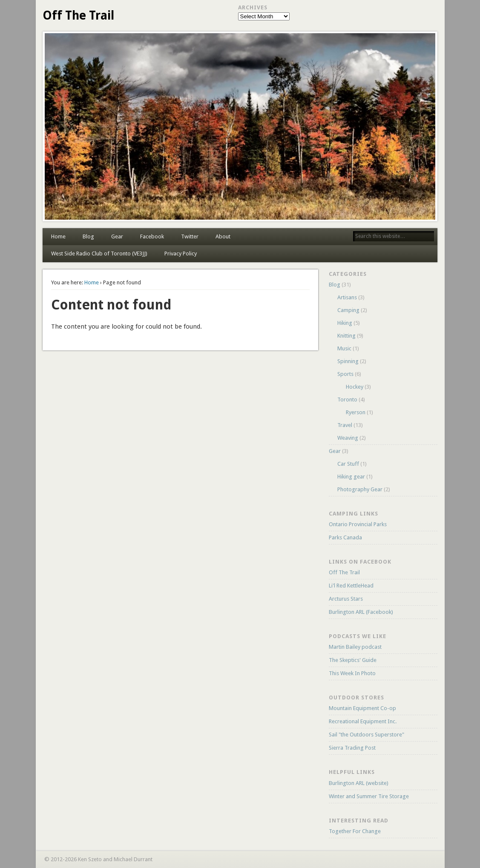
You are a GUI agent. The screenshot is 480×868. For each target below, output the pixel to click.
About (223, 236)
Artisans (347, 297)
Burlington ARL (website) (359, 783)
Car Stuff (348, 464)
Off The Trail (78, 16)
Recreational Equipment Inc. (363, 721)
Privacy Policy (181, 254)
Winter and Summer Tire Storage (369, 796)
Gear (117, 236)
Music (344, 348)
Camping (348, 310)
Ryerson (356, 412)
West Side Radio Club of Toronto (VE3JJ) (99, 254)
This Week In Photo (352, 673)
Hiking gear (351, 477)
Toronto (347, 400)
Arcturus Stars (346, 599)
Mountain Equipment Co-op (362, 708)
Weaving (348, 438)
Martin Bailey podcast (355, 647)
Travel (345, 425)
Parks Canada (345, 537)
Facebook (152, 236)
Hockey (355, 387)
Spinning (348, 361)
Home (58, 236)
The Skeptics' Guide (353, 660)
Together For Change (355, 831)
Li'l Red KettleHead (351, 586)
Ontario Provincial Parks (358, 524)
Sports (345, 374)
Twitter (190, 236)
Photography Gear (360, 489)
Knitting (346, 336)
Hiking (345, 323)
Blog (88, 236)
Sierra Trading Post (352, 748)
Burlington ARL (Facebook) (361, 612)
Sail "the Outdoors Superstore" (366, 735)
